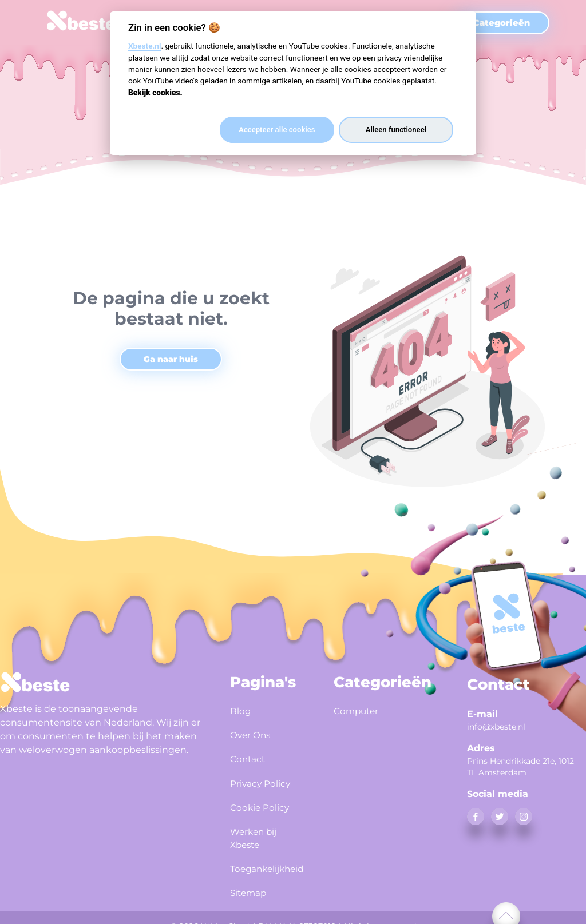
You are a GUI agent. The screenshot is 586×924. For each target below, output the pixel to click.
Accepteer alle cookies (277, 130)
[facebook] (476, 817)
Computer (360, 710)
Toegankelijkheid (268, 859)
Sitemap (252, 882)
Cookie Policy (265, 799)
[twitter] (500, 817)
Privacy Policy (266, 777)
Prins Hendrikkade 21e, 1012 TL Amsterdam (520, 767)
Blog (242, 710)
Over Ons (254, 732)
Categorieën (502, 23)
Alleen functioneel (396, 130)
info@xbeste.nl (496, 727)
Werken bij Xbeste (258, 829)
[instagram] (524, 817)
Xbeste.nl (144, 46)
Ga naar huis (171, 359)
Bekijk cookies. (155, 93)
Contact (250, 755)
